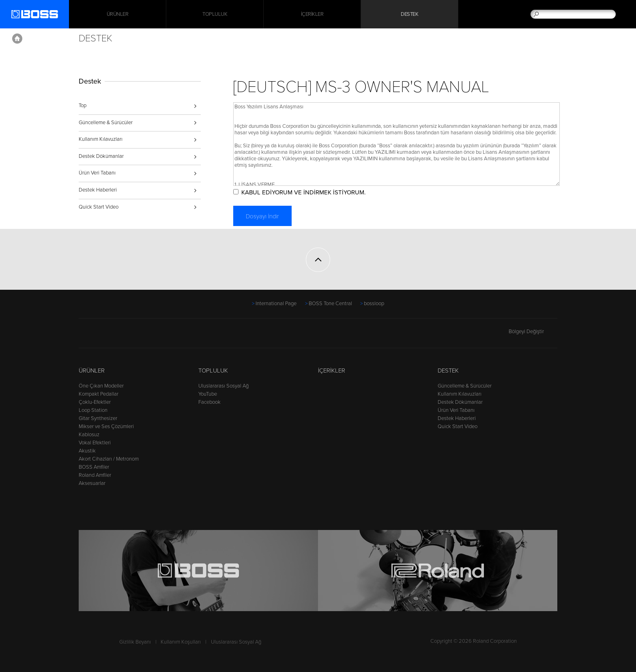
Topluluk (215, 14)
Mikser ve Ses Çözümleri (106, 426)
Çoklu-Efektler (95, 402)
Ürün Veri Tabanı (97, 173)
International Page (276, 304)
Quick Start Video (99, 207)
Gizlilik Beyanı (135, 642)
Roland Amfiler (95, 475)
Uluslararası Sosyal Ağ (223, 386)
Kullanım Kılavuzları (101, 139)
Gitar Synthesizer (98, 418)
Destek (409, 14)
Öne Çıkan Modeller (101, 386)
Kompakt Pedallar (99, 394)
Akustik (87, 451)
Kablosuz (89, 435)
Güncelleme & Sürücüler (106, 123)
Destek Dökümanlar (101, 156)
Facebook (209, 402)
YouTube (208, 394)
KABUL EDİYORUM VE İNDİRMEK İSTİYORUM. (303, 192)
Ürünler (92, 370)
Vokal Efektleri (95, 443)
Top (83, 106)
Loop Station (93, 410)
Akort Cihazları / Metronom (109, 459)
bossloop (374, 304)
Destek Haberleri (98, 190)
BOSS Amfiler (94, 467)
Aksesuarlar (92, 483)
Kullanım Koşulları (181, 642)
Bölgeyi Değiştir (533, 332)
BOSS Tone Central (330, 304)
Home (17, 39)
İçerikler (312, 14)
